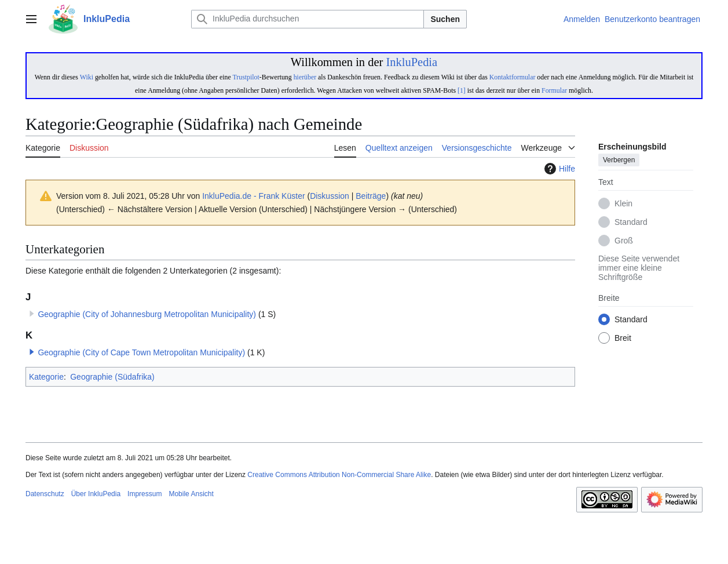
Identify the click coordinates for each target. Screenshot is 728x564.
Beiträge (371, 196)
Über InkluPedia (96, 494)
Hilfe (558, 169)
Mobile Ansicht (191, 494)
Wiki (87, 77)
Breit (623, 339)
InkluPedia (411, 62)
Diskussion (330, 196)
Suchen (445, 19)
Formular (554, 90)
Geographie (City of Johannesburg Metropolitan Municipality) (147, 314)
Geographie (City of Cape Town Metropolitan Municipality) (141, 352)
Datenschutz (45, 494)
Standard (631, 223)
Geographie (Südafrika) (112, 377)
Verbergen (619, 161)
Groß (624, 241)
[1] (462, 90)
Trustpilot (246, 77)
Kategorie (46, 377)
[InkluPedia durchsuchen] (308, 19)
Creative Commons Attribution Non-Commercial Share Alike (339, 475)
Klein (623, 204)
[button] (32, 352)
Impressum (144, 494)
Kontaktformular (513, 77)
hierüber (305, 77)
